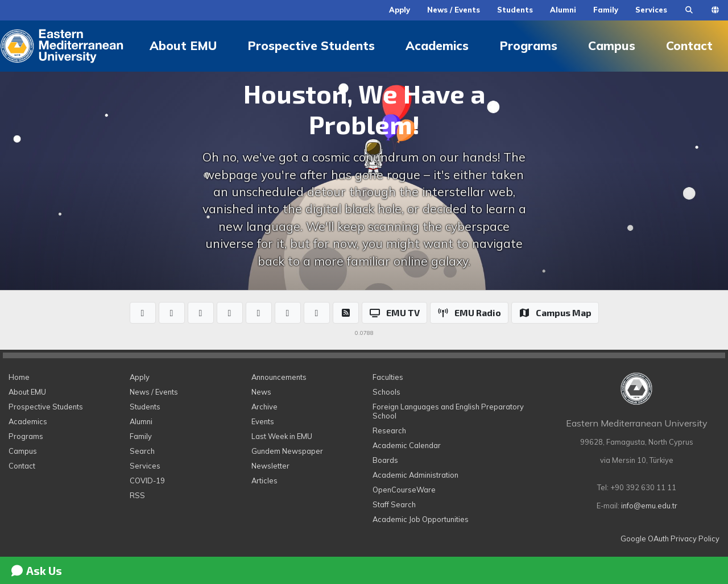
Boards (385, 460)
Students (515, 10)
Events (263, 421)
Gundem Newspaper (287, 451)
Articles (264, 481)
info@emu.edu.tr (649, 506)
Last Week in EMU (282, 436)
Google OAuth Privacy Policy (670, 539)
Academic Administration (415, 475)
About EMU (183, 45)
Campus (612, 45)
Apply (400, 10)
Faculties (388, 377)
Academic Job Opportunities (421, 519)
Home (19, 377)
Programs (528, 45)
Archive (264, 407)
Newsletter (270, 466)
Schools (386, 392)
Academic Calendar (407, 445)
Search (142, 451)
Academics (437, 45)
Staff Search (394, 504)
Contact (22, 466)
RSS (137, 495)
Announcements (279, 377)
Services (651, 10)
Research (389, 430)
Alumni (563, 10)
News (261, 392)
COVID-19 (147, 481)
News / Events (454, 10)
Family (606, 10)
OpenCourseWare (404, 490)
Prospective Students (311, 45)
